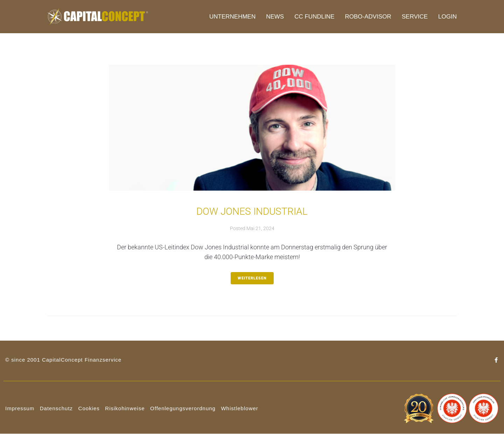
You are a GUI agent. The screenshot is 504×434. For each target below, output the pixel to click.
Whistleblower (239, 408)
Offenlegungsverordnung (183, 408)
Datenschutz (56, 408)
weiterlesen (252, 278)
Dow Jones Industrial (252, 211)
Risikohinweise (125, 408)
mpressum (21, 408)
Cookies (89, 408)
